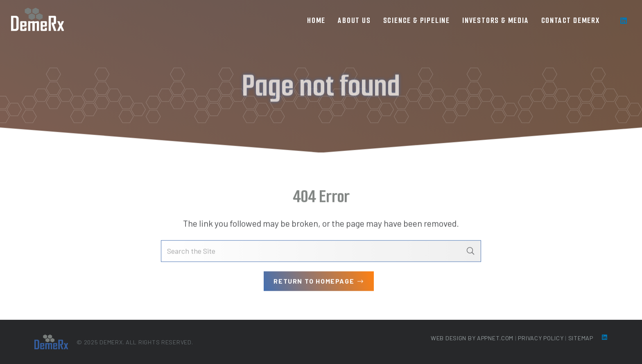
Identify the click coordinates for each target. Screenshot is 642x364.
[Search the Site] (321, 252)
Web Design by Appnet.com (472, 338)
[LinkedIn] (624, 20)
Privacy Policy (541, 338)
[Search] (470, 252)
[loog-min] (37, 20)
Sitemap (581, 338)
